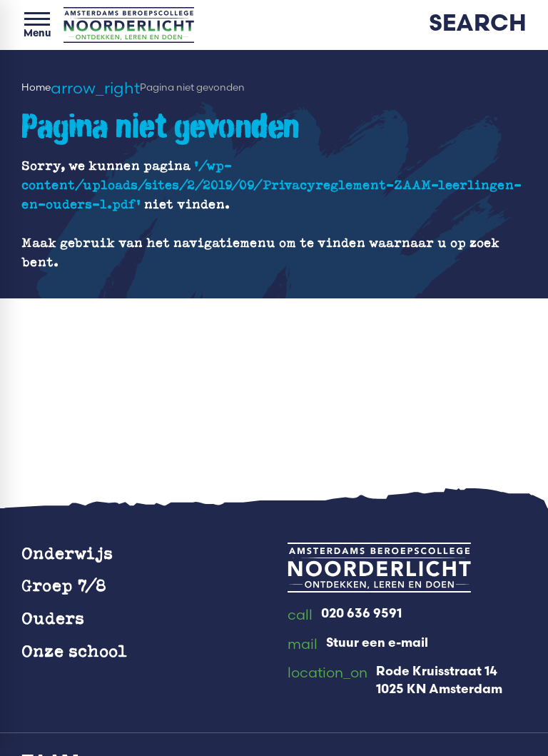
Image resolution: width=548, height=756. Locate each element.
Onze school (74, 651)
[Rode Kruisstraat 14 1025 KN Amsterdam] (395, 681)
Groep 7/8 (64, 585)
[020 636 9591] (345, 615)
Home (36, 87)
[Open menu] (37, 25)
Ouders (53, 618)
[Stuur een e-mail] (358, 645)
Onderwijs (67, 553)
